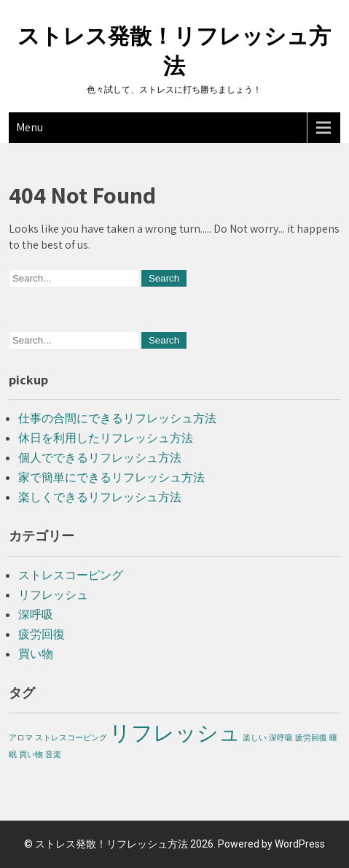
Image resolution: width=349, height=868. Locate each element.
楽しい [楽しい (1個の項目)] (255, 737)
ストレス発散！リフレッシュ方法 (111, 844)
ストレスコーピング (71, 575)
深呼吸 (36, 615)
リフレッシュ (53, 595)
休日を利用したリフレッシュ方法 (106, 438)
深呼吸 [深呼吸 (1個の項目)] (281, 737)
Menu (30, 127)
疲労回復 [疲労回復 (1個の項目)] (311, 737)
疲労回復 (42, 634)
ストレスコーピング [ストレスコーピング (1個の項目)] (71, 737)
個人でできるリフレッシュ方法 (100, 458)
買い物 (36, 654)
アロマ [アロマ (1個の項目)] (21, 737)
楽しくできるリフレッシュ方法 (100, 497)
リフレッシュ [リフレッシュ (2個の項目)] (175, 732)
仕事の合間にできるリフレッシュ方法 (117, 418)
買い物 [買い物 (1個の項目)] (31, 754)
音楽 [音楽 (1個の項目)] (53, 754)
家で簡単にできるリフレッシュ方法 (111, 477)
